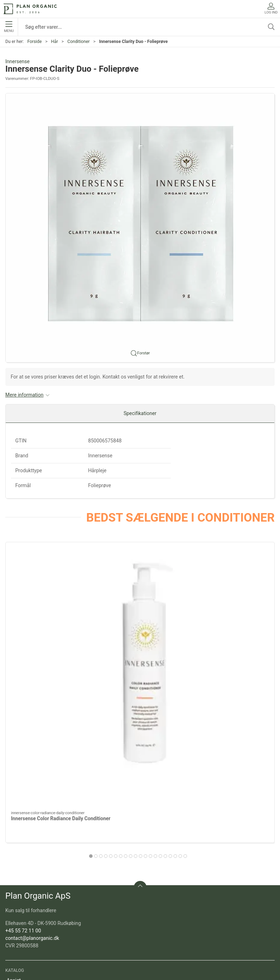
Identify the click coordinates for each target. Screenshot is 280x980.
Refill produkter (23, 892)
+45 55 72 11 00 (23, 751)
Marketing (18, 882)
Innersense (17, 61)
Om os (14, 933)
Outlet (13, 872)
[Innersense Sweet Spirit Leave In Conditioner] (140, 585)
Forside (35, 42)
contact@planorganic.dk (32, 759)
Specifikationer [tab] (140, 413)
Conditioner (79, 42)
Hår (55, 42)
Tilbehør (16, 852)
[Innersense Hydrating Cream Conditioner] (232, 585)
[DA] (30, 9)
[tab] (123, 677)
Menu (9, 27)
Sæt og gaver (21, 862)
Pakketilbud (20, 902)
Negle (13, 832)
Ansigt (14, 801)
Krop (12, 821)
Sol (10, 842)
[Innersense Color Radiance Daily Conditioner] (48, 585)
